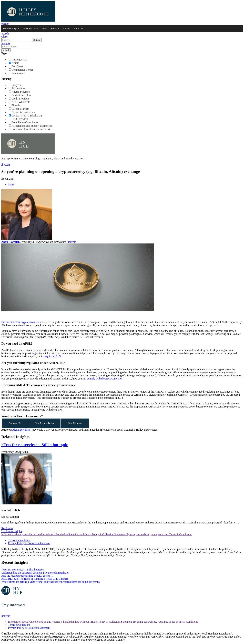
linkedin (6, 616)
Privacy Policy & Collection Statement (29, 543)
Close (4, 37)
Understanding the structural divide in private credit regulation (35, 573)
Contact (67, 29)
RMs (45, 29)
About (55, 29)
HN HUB (78, 29)
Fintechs (16, 105)
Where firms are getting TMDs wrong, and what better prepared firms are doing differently (51, 582)
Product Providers (21, 95)
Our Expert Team (44, 423)
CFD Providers (20, 119)
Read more (7, 528)
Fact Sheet (17, 66)
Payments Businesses (23, 112)
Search (5, 34)
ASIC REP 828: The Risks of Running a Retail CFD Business (35, 579)
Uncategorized (19, 60)
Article (15, 63)
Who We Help (11, 29)
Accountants (18, 88)
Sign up (6, 164)
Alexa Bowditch (11, 242)
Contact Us (15, 423)
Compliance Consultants (25, 122)
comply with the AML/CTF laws (105, 379)
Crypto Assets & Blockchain (27, 116)
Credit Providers (20, 99)
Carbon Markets (20, 109)
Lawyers (16, 85)
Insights (6, 43)
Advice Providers (21, 92)
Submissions (18, 73)
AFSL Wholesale (21, 102)
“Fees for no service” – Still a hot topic (35, 445)
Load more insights (12, 531)
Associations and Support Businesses (32, 126)
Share (11, 184)
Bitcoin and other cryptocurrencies (20, 322)
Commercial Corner (22, 70)
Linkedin (72, 242)
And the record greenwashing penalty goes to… (27, 576)
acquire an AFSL (53, 356)
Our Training (75, 423)
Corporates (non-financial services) (31, 129)
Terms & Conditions (19, 540)
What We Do (31, 29)
